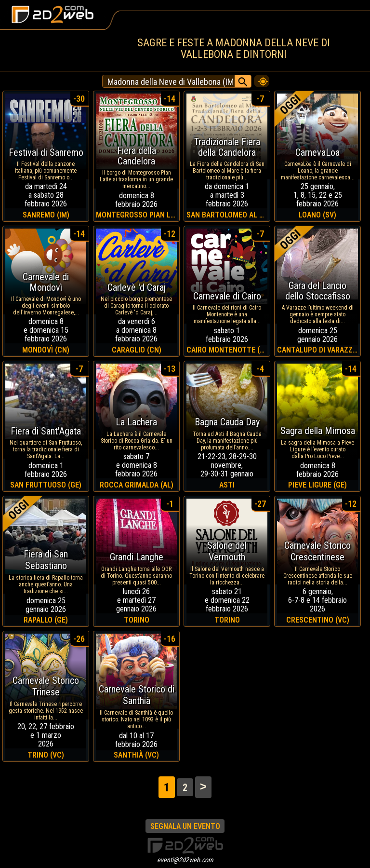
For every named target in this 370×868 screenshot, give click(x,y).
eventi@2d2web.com (185, 860)
